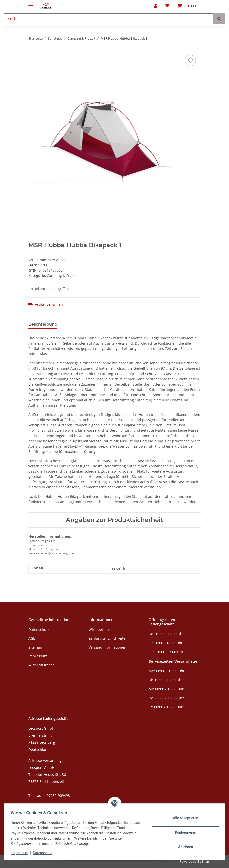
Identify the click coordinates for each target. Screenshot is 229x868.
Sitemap (35, 647)
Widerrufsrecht (41, 665)
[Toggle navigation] (31, 3)
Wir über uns (100, 629)
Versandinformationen (107, 647)
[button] (156, 6)
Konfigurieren (184, 832)
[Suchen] (109, 19)
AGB (32, 638)
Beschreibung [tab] (43, 324)
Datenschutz (39, 629)
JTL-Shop (203, 862)
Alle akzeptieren (184, 818)
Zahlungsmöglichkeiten (108, 638)
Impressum (38, 656)
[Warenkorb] (187, 6)
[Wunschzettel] (167, 6)
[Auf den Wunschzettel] (190, 60)
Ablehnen (184, 847)
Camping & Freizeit (63, 275)
